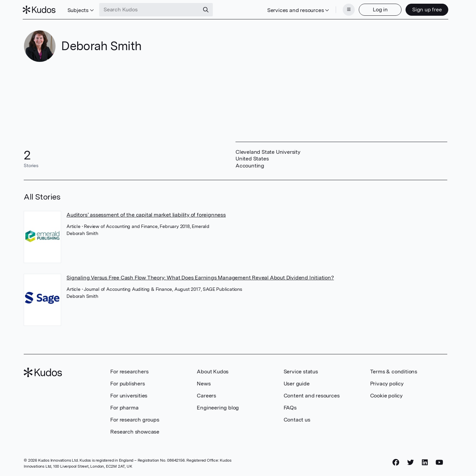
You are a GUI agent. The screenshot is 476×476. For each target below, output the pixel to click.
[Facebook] (396, 462)
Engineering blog (218, 407)
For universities (129, 395)
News (204, 383)
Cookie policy (386, 395)
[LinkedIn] (425, 462)
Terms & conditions (394, 371)
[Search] (207, 9)
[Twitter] (411, 462)
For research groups (135, 419)
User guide (297, 383)
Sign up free (426, 9)
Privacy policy (387, 383)
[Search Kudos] (151, 9)
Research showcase (135, 431)
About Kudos (213, 371)
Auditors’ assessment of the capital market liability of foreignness (146, 214)
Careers (206, 395)
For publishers (127, 383)
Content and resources (312, 395)
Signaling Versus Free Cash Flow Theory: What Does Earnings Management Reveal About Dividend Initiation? (200, 277)
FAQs (290, 407)
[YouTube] (439, 462)
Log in (379, 9)
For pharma (124, 407)
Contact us (297, 419)
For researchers (129, 371)
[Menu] (348, 9)
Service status (301, 371)
